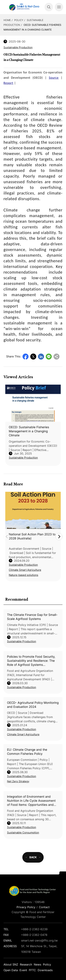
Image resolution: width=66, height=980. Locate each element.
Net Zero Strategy (18, 781)
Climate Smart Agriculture (23, 734)
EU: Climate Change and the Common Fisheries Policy (27, 752)
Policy (19, 20)
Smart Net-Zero (24, 7)
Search (49, 7)
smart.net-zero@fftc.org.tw (39, 940)
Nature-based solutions (23, 575)
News (37, 964)
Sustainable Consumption (23, 833)
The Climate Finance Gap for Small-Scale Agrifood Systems (32, 617)
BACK (33, 857)
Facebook (26, 357)
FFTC (32, 970)
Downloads (45, 970)
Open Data (11, 970)
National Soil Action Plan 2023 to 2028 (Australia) (32, 536)
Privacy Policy (26, 907)
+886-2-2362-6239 (34, 929)
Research (26, 964)
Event (23, 970)
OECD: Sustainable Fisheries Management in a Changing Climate (29, 431)
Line (49, 357)
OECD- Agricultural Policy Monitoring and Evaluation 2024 (33, 705)
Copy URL (56, 357)
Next (59, 537)
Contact (44, 907)
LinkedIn (41, 357)
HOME (7, 20)
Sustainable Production (22, 641)
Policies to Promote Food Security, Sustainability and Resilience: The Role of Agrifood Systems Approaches (31, 661)
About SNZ (11, 964)
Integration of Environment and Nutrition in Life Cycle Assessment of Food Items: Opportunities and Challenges (31, 801)
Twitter (33, 357)
